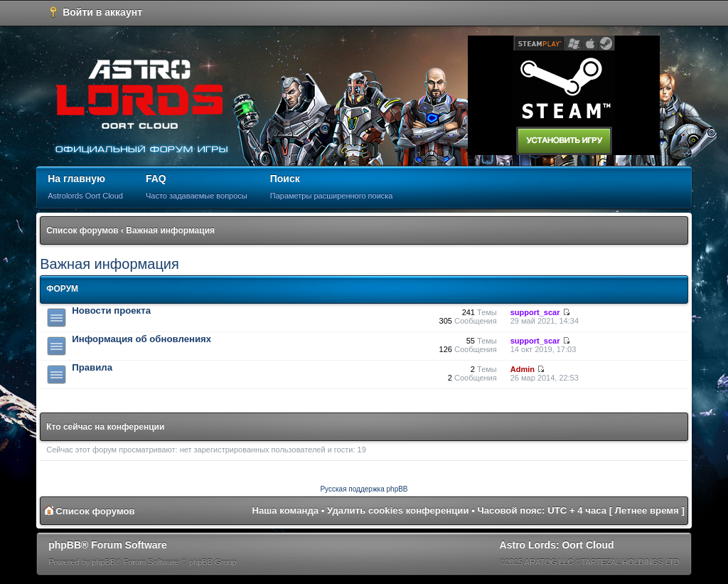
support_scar (535, 312)
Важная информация (170, 230)
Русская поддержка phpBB (364, 489)
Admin (523, 369)
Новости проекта (111, 310)
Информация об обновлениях (141, 339)
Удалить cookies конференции (398, 510)
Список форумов (82, 230)
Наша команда (285, 510)
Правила (92, 367)
